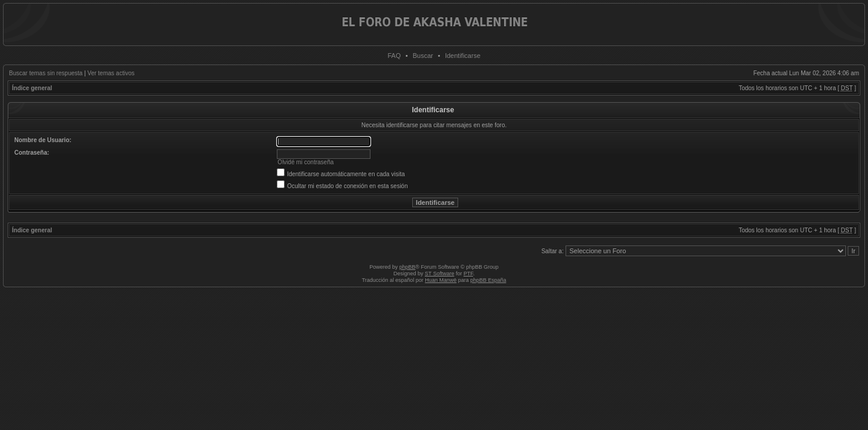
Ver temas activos (111, 73)
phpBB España (488, 280)
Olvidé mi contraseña (305, 162)
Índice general (32, 88)
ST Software (439, 274)
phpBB (407, 267)
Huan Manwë (441, 280)
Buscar (423, 56)
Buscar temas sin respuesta (46, 73)
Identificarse (463, 56)
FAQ (394, 56)
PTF (468, 274)
